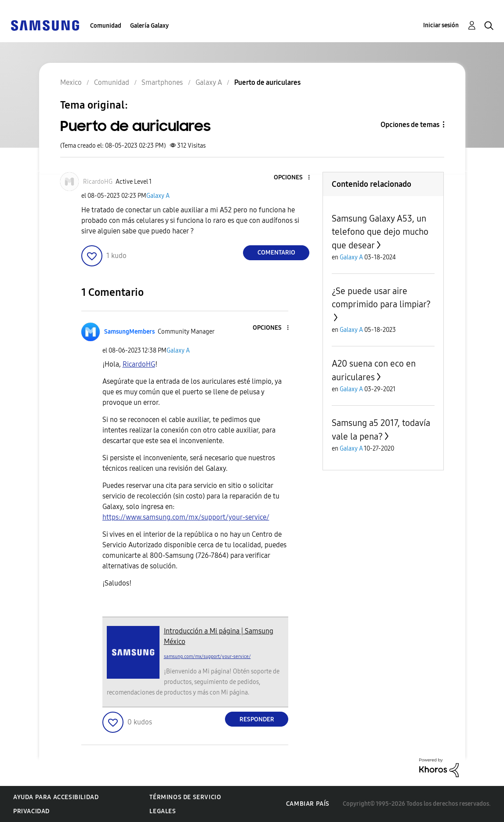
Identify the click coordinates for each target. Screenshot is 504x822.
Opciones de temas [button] (410, 125)
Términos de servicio (185, 797)
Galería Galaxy (149, 26)
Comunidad (106, 26)
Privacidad (31, 811)
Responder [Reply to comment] (257, 719)
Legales (163, 811)
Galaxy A (158, 196)
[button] (294, 178)
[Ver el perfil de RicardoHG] (98, 182)
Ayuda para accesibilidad (56, 797)
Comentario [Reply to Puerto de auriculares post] (276, 253)
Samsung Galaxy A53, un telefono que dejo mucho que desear (380, 232)
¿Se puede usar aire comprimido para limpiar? (381, 298)
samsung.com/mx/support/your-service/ (207, 657)
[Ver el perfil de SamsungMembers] (129, 332)
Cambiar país (308, 804)
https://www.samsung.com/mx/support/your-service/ (186, 517)
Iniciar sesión (441, 25)
